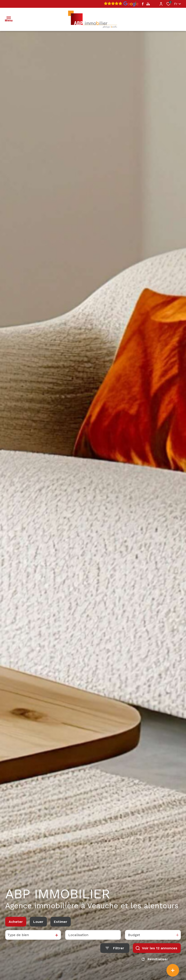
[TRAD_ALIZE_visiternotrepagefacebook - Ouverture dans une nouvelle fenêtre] (143, 4)
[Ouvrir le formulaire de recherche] (115, 950)
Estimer (61, 923)
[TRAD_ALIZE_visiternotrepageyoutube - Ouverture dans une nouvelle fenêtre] (148, 4)
